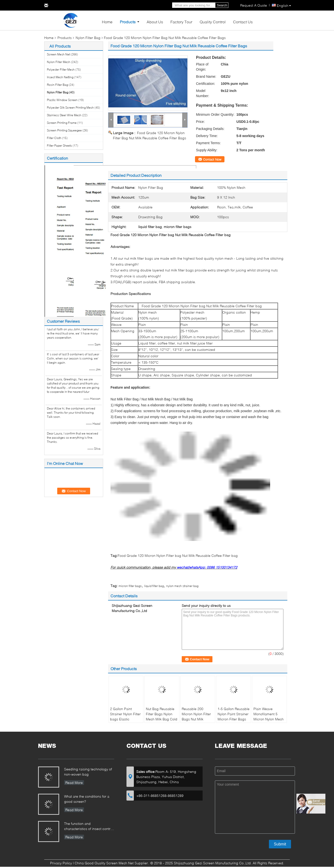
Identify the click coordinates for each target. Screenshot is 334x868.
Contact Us (243, 22)
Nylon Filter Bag (88, 38)
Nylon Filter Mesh (59, 62)
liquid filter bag (154, 586)
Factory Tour (181, 22)
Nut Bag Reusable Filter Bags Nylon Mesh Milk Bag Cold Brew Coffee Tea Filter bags (162, 719)
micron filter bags (130, 586)
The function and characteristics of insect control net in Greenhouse (89, 827)
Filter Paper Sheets (59, 146)
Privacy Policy (61, 863)
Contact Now (212, 159)
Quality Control (213, 22)
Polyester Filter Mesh (61, 70)
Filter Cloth (54, 138)
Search (222, 5)
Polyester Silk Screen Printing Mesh (70, 108)
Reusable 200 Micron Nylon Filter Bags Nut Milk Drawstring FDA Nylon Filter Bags (196, 719)
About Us (155, 22)
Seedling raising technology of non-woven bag (88, 772)
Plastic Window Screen (62, 100)
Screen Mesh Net (58, 54)
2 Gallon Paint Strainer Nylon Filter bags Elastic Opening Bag (125, 716)
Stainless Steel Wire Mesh (64, 115)
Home (107, 22)
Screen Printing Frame (62, 123)
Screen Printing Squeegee (64, 130)
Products (128, 22)
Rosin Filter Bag (57, 85)
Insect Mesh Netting (60, 77)
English (284, 6)
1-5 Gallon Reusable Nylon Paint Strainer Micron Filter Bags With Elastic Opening (234, 719)
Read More (74, 783)
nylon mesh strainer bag (182, 586)
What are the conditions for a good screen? (87, 799)
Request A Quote (254, 5)
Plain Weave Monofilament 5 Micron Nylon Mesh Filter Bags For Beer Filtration (269, 719)
